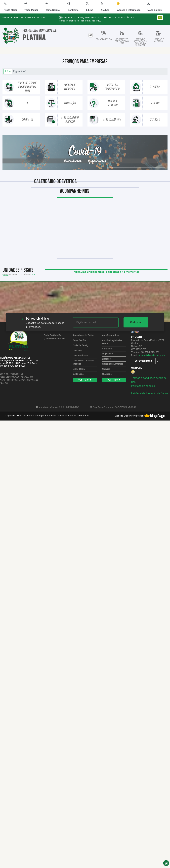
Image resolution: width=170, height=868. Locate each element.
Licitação (106, 359)
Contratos (107, 349)
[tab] (91, 35)
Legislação (107, 354)
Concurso (78, 351)
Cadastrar (136, 322)
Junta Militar (79, 374)
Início (8, 71)
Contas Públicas (81, 356)
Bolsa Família (79, 341)
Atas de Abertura (110, 335)
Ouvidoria (107, 374)
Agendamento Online (83, 335)
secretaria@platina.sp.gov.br (152, 355)
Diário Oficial (79, 369)
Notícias (106, 369)
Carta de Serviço (81, 346)
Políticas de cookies (143, 386)
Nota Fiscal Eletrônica (113, 364)
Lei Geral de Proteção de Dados (150, 393)
